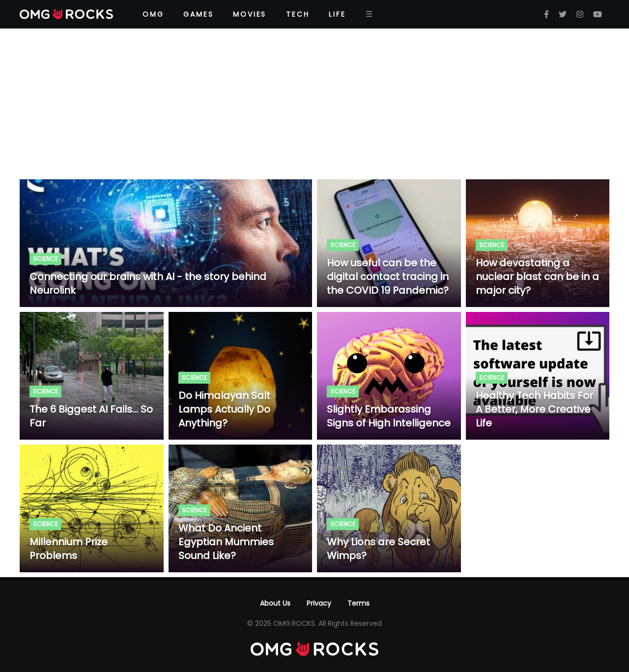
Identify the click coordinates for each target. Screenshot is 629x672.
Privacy (319, 603)
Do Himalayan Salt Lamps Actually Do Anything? (224, 409)
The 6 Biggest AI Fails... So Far (91, 416)
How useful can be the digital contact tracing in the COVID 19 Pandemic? (388, 277)
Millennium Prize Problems (69, 549)
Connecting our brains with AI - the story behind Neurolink (148, 283)
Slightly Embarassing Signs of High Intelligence (389, 416)
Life (337, 14)
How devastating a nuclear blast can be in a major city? (537, 277)
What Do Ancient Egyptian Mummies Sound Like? (226, 542)
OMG (153, 14)
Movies (250, 14)
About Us (275, 603)
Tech (298, 14)
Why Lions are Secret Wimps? (378, 549)
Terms (358, 603)
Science (45, 259)
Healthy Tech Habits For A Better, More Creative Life (534, 409)
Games (198, 14)
